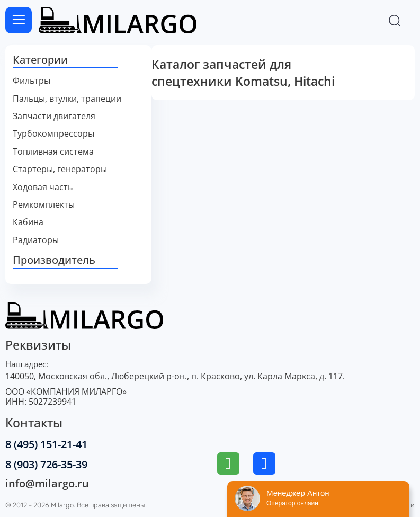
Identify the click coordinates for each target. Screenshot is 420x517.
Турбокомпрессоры (53, 134)
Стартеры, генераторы (60, 169)
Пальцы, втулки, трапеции (67, 99)
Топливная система (53, 152)
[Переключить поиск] (395, 20)
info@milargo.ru (47, 484)
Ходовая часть (43, 187)
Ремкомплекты (44, 205)
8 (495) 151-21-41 (46, 444)
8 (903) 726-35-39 (46, 464)
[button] (78, 60)
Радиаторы (36, 240)
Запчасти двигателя (54, 116)
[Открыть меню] (19, 20)
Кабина (28, 222)
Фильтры (32, 81)
